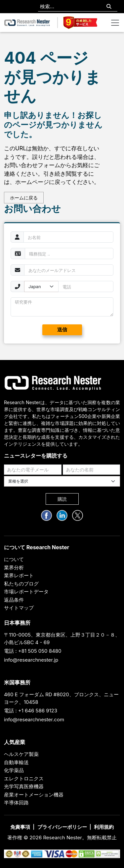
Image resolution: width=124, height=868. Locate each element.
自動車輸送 (16, 762)
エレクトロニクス (24, 778)
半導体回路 (16, 803)
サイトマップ (19, 608)
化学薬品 (14, 770)
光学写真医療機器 (24, 786)
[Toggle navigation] (115, 23)
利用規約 (104, 827)
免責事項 (20, 827)
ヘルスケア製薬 (21, 754)
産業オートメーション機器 (34, 795)
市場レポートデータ (26, 592)
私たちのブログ (21, 584)
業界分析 (14, 568)
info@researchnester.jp (31, 660)
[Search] (109, 7)
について (14, 559)
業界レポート (19, 575)
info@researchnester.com (34, 719)
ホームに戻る (24, 198)
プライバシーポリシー (62, 827)
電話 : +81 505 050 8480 (33, 651)
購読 (62, 499)
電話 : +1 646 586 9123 (31, 711)
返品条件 (14, 600)
